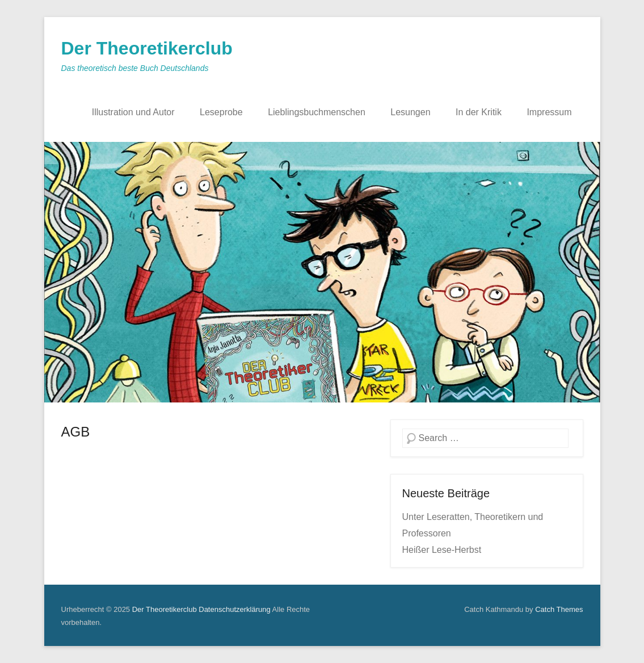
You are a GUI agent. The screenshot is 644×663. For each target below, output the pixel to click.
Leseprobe (221, 112)
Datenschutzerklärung (234, 609)
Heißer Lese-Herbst (442, 550)
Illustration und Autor (133, 112)
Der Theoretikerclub (147, 48)
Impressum (549, 112)
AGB (76, 432)
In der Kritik (479, 112)
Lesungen (410, 112)
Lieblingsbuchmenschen (317, 112)
